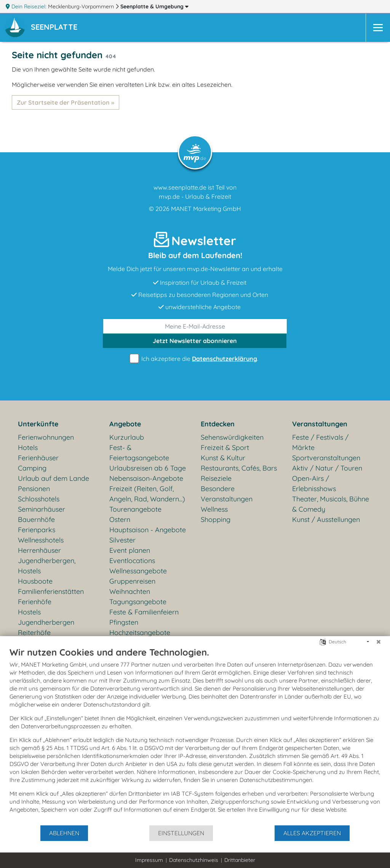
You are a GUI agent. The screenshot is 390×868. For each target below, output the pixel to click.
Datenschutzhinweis (194, 860)
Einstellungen (181, 833)
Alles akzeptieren (312, 833)
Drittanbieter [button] (240, 860)
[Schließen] (379, 642)
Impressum (149, 860)
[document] (195, 736)
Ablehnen (64, 833)
